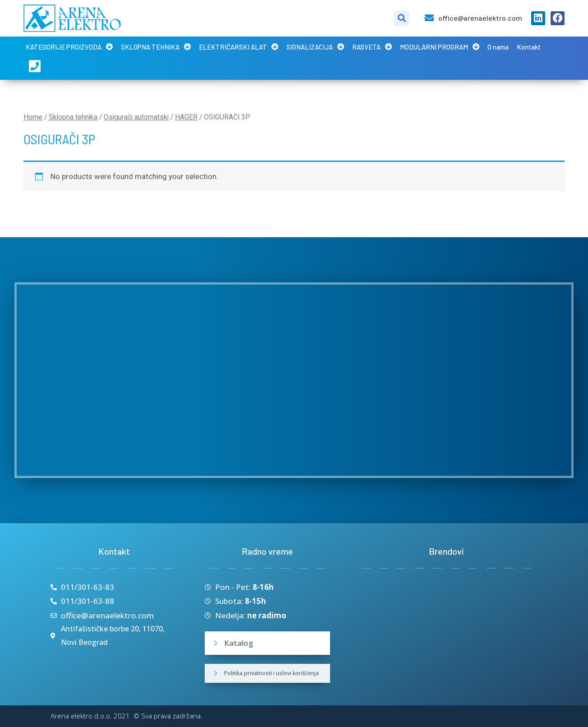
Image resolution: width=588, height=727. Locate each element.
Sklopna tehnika (73, 117)
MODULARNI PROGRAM (440, 47)
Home (33, 117)
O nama (498, 47)
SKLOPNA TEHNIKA (156, 47)
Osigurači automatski (136, 117)
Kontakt (529, 47)
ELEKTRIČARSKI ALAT (239, 47)
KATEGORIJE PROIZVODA (69, 47)
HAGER (186, 117)
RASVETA (372, 47)
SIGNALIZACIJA (315, 47)
